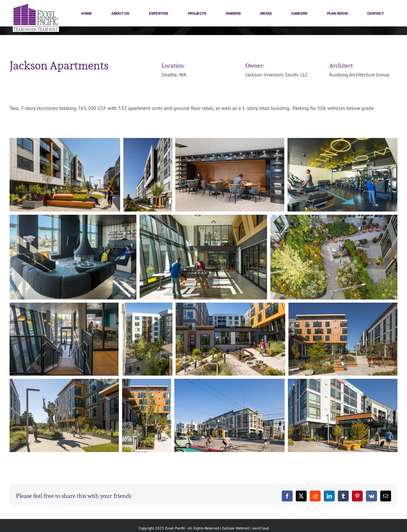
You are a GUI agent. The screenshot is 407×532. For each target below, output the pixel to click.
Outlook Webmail (236, 528)
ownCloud (261, 528)
